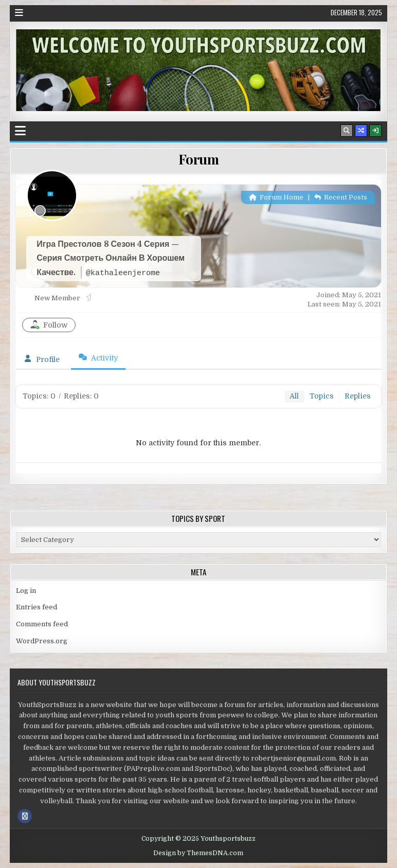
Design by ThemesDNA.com (198, 853)
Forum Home (276, 197)
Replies (358, 396)
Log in (26, 591)
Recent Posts (341, 197)
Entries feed (37, 607)
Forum (199, 159)
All (294, 396)
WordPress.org (42, 641)
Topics (322, 396)
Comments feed (42, 624)
